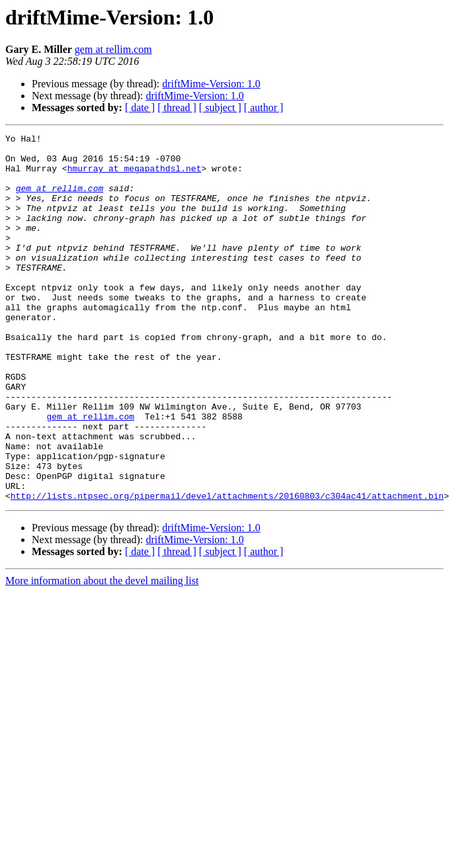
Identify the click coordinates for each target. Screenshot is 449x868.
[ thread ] (177, 108)
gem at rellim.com (113, 49)
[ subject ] (220, 108)
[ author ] (264, 108)
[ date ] (140, 108)
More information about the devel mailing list (102, 654)
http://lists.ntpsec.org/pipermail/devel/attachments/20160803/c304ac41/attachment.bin (227, 569)
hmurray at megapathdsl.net (135, 176)
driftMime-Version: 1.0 (211, 84)
